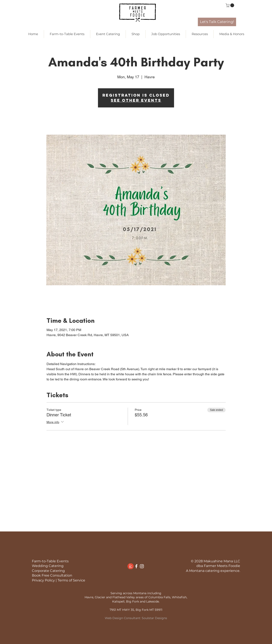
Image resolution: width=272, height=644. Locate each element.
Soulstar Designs (154, 618)
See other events (136, 100)
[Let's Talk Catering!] (217, 22)
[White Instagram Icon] (142, 566)
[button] (136, 34)
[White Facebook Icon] (136, 566)
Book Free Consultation (52, 575)
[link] (230, 5)
